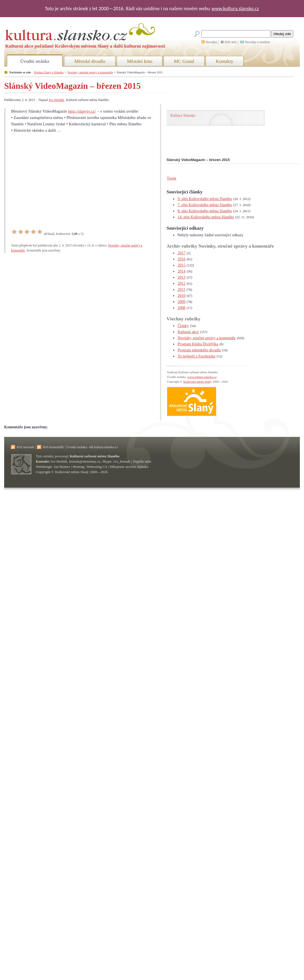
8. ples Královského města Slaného (205, 211)
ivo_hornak (122, 461)
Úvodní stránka (35, 61)
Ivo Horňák (56, 100)
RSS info (231, 42)
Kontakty (225, 61)
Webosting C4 (97, 467)
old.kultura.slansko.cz (103, 447)
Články (183, 326)
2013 (182, 277)
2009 (182, 302)
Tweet (172, 178)
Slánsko (143, 467)
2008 (182, 308)
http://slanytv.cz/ (82, 111)
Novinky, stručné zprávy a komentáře (90, 72)
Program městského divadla (199, 350)
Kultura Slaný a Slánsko (49, 72)
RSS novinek (25, 447)
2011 (181, 290)
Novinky (211, 42)
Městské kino (140, 61)
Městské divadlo (90, 61)
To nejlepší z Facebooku (196, 356)
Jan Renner (62, 467)
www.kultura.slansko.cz (235, 9)
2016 (182, 259)
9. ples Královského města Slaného (205, 199)
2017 (182, 253)
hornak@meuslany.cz (85, 461)
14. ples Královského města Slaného (206, 217)
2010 (182, 296)
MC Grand (184, 61)
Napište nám (142, 461)
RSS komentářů (53, 447)
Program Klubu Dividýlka (198, 344)
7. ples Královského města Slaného (205, 205)
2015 (182, 265)
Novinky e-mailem (257, 42)
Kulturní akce (188, 332)
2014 (182, 271)
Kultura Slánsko (183, 116)
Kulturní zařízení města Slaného (95, 456)
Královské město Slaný (197, 382)
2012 (182, 283)
